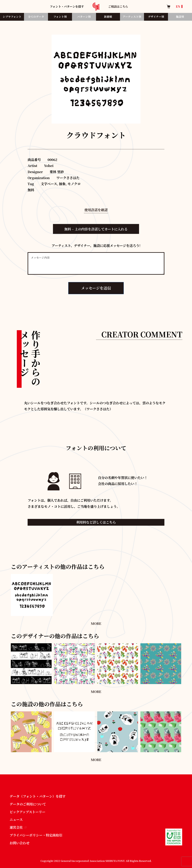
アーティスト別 (132, 17)
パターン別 (84, 17)
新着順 (108, 17)
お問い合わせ (19, 843)
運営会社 (18, 827)
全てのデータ (36, 17)
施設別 (180, 17)
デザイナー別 (156, 17)
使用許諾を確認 (96, 210)
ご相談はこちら (118, 6)
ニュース (16, 819)
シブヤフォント (12, 17)
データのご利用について (28, 804)
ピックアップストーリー (27, 812)
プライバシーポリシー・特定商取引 (36, 835)
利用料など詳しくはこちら (96, 522)
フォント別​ (60, 17)
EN (178, 6)
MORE (96, 623)
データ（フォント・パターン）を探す (38, 796)
